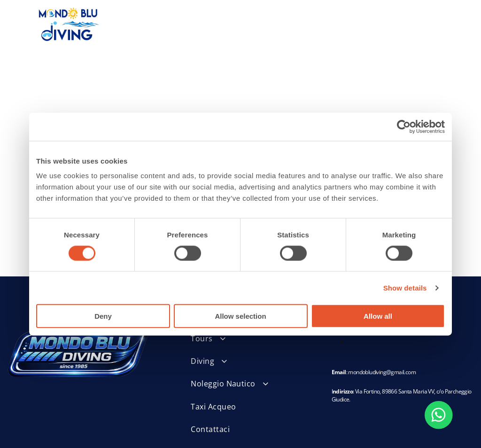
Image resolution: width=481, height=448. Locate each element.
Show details (405, 288)
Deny (103, 316)
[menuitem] (250, 338)
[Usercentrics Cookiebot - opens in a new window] (404, 126)
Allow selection (240, 316)
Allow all (378, 316)
